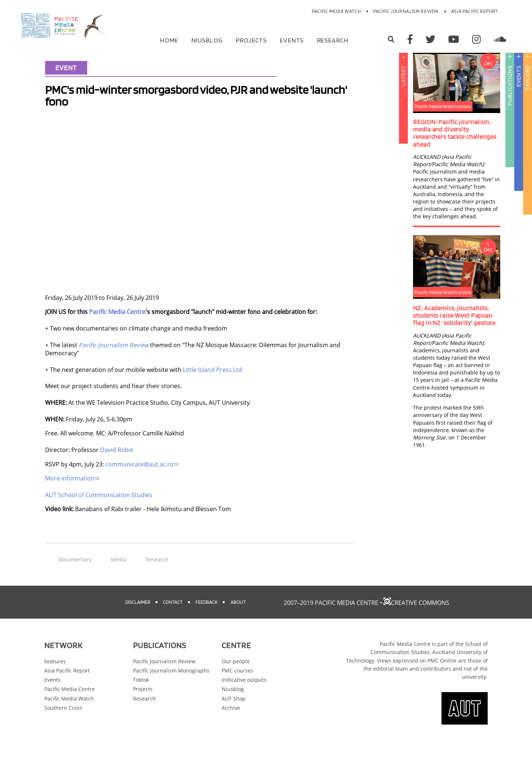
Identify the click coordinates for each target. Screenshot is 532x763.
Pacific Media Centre (117, 327)
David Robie (117, 465)
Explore (527, 93)
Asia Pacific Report (475, 11)
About (238, 617)
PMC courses (238, 686)
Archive (231, 723)
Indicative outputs (244, 695)
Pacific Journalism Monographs (171, 686)
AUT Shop (234, 714)
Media (119, 575)
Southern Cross (63, 723)
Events (292, 40)
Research (333, 40)
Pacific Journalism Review (406, 11)
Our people (236, 677)
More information (72, 494)
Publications (510, 101)
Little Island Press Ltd (212, 385)
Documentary (75, 575)
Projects (251, 40)
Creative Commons (420, 618)
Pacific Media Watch (336, 11)
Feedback (207, 617)
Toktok (141, 695)
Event (66, 83)
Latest (403, 91)
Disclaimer (138, 617)
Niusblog (207, 40)
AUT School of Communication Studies (99, 510)
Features (55, 677)
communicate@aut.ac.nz (142, 480)
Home (169, 40)
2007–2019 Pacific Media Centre (331, 618)
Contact (173, 617)
